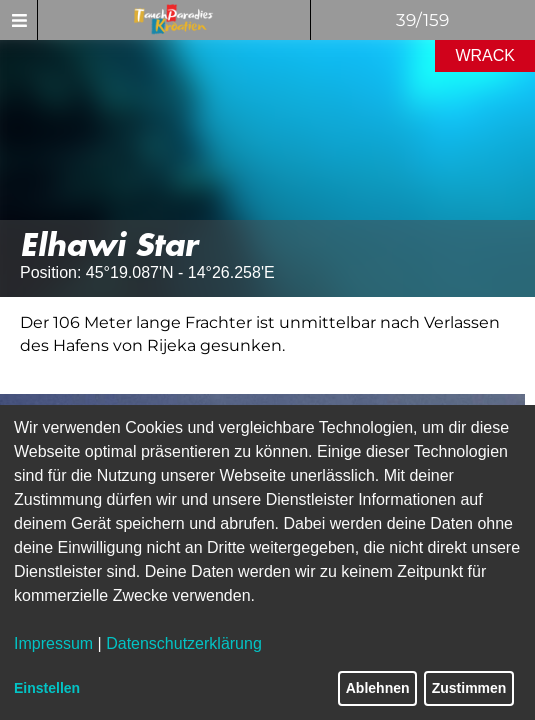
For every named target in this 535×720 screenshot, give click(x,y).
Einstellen (47, 688)
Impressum (53, 643)
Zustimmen (469, 688)
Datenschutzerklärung (184, 643)
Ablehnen (378, 688)
